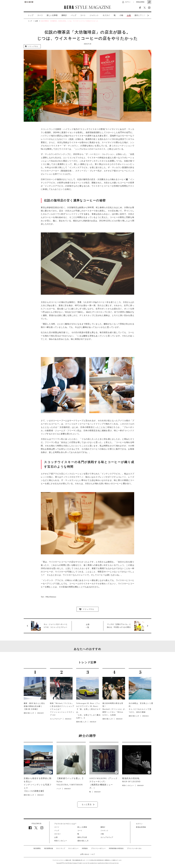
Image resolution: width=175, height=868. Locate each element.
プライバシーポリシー (98, 848)
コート (83, 15)
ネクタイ (106, 15)
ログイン (128, 2)
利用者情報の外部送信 (116, 848)
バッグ (74, 15)
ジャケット (94, 15)
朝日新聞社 (37, 848)
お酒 (129, 15)
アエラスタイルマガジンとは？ (65, 824)
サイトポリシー (73, 848)
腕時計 (64, 15)
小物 (121, 15)
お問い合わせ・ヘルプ (87, 854)
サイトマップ (61, 848)
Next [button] (143, 15)
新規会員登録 (140, 2)
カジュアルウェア (107, 837)
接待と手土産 (82, 837)
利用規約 (85, 848)
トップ (31, 15)
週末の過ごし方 (83, 841)
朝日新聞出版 (49, 848)
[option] (29, 15)
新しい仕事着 (52, 15)
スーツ (40, 15)
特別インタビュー (61, 841)
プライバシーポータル (134, 848)
